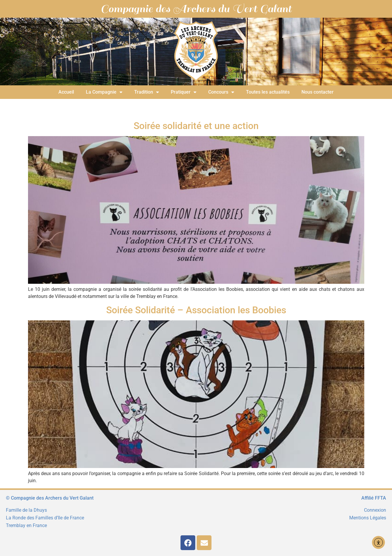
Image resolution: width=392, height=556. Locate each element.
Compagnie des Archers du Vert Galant (196, 9)
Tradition (147, 92)
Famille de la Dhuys (26, 510)
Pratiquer (184, 92)
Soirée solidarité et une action (196, 126)
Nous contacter (318, 92)
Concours (221, 92)
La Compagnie (104, 92)
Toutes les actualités (268, 92)
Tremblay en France (26, 525)
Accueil (66, 92)
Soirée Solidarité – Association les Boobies (196, 310)
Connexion (375, 510)
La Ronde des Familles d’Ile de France (45, 518)
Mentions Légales (368, 518)
